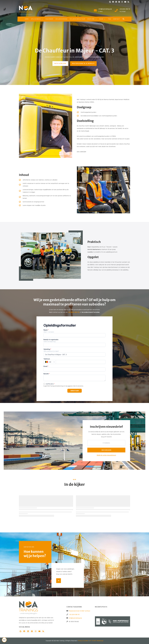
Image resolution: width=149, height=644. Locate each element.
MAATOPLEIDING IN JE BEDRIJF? (83, 63)
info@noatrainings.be (105, 9)
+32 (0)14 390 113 (125, 9)
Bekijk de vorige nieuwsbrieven (106, 455)
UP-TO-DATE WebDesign (96, 641)
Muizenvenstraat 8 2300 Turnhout (80, 611)
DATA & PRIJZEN (60, 63)
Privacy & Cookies (83, 641)
